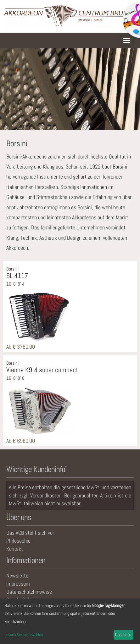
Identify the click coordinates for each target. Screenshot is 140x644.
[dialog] (70, 621)
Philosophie (18, 541)
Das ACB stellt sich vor (30, 533)
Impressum (18, 584)
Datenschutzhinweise (29, 592)
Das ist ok (123, 635)
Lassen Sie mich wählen (24, 635)
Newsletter (18, 575)
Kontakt (15, 549)
